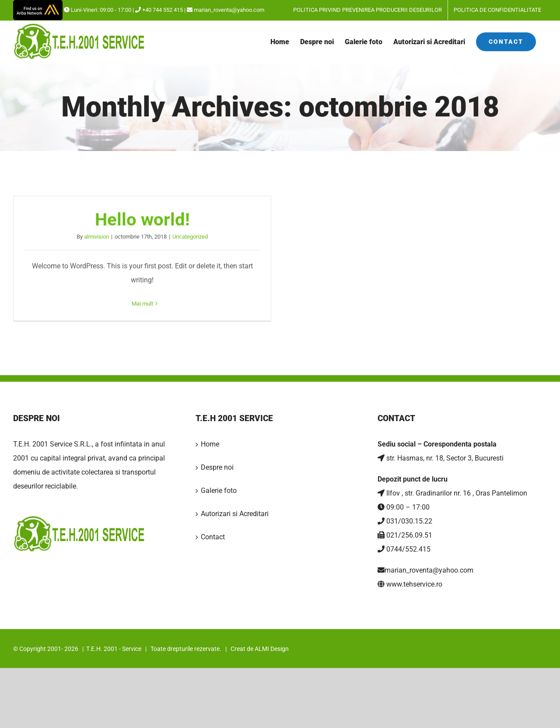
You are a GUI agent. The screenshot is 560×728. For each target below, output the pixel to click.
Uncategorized (190, 237)
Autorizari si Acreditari (235, 514)
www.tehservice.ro (414, 584)
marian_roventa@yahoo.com (229, 10)
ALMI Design (272, 649)
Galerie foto (219, 491)
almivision (96, 237)
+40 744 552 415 (159, 10)
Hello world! (142, 220)
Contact (213, 537)
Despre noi (217, 467)
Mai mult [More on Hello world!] (142, 304)
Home (210, 444)
